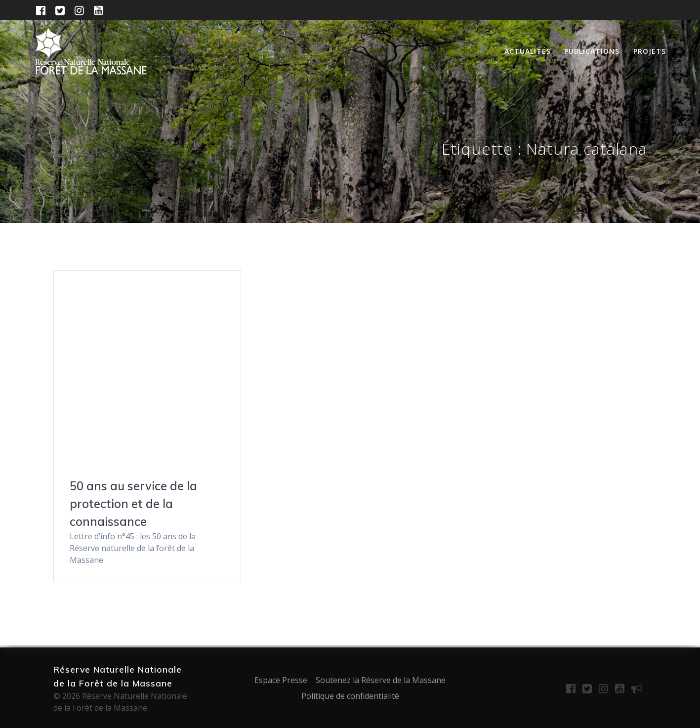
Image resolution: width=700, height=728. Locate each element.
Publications (592, 51)
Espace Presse (281, 680)
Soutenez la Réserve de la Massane (381, 680)
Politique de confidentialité (350, 696)
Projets (650, 51)
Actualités (528, 51)
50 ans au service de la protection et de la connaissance (133, 504)
